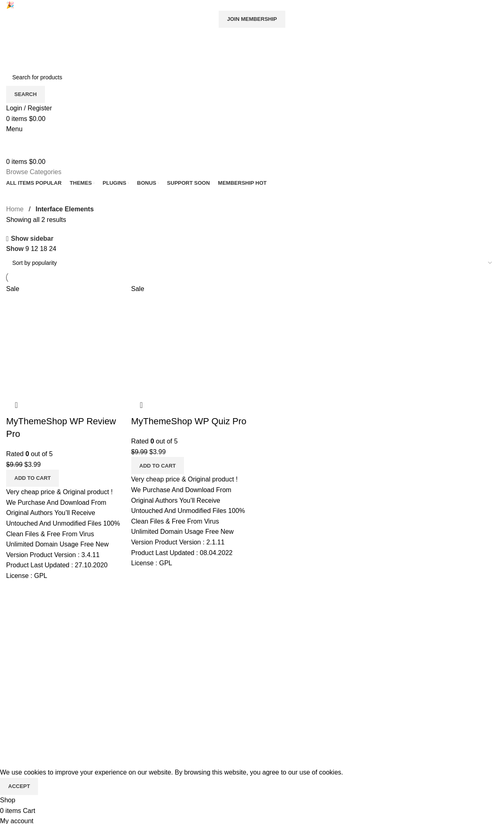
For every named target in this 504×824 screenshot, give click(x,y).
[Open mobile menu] (14, 129)
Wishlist (185, 667)
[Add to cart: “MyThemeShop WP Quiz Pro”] (158, 466)
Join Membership (252, 19)
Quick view (16, 405)
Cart (180, 682)
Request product (198, 637)
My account (191, 652)
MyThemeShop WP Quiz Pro (189, 421)
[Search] (252, 77)
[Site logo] (57, 53)
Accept (19, 786)
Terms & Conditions (35, 652)
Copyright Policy (30, 667)
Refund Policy (26, 682)
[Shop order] (252, 263)
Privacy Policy (27, 637)
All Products (192, 621)
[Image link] (393, 615)
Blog (13, 621)
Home (15, 209)
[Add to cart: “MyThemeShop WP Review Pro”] (32, 478)
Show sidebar (32, 239)
